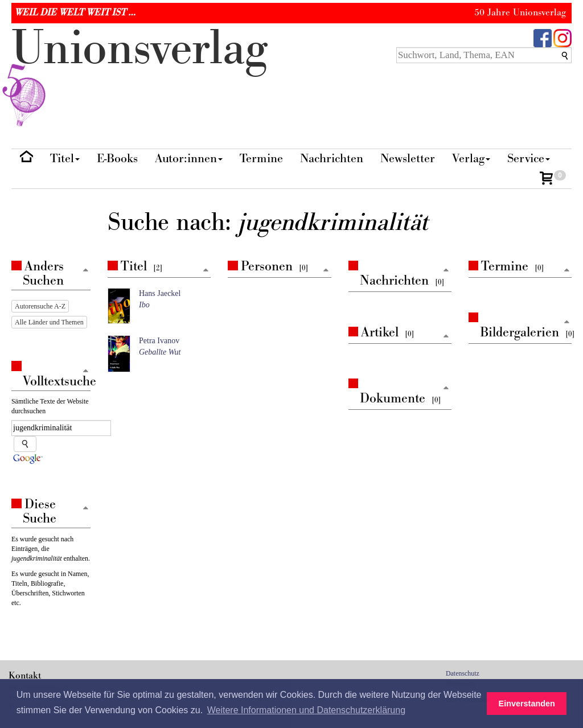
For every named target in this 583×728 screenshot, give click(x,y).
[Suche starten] (25, 444)
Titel (65, 159)
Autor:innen (189, 159)
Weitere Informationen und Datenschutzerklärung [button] (306, 710)
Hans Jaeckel (160, 293)
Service (529, 159)
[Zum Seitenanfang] (206, 271)
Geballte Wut (160, 352)
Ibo (144, 305)
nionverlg (139, 75)
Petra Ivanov (159, 341)
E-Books (117, 159)
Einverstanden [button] (527, 704)
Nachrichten (332, 159)
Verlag (471, 159)
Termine (261, 159)
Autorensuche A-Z (40, 306)
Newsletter (408, 159)
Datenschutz (463, 673)
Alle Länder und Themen (49, 322)
